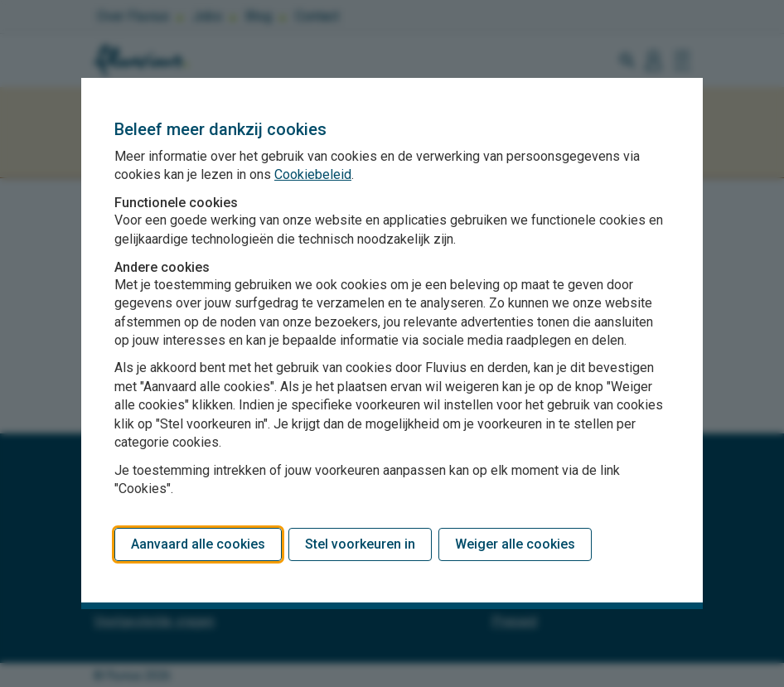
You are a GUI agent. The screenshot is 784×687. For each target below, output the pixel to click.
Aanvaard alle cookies (198, 544)
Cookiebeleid (313, 174)
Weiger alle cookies (515, 544)
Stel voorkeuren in (360, 544)
